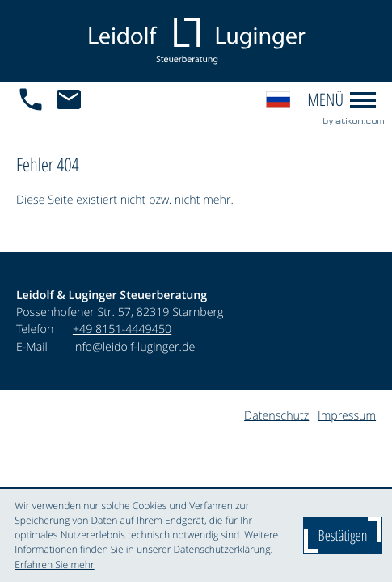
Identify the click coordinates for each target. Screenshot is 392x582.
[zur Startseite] (196, 41)
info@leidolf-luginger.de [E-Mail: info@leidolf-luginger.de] (134, 347)
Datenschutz (276, 416)
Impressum (347, 416)
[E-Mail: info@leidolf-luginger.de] (73, 100)
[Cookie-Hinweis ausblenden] (343, 535)
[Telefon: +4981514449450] (122, 329)
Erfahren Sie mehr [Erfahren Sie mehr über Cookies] (54, 565)
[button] (35, 100)
